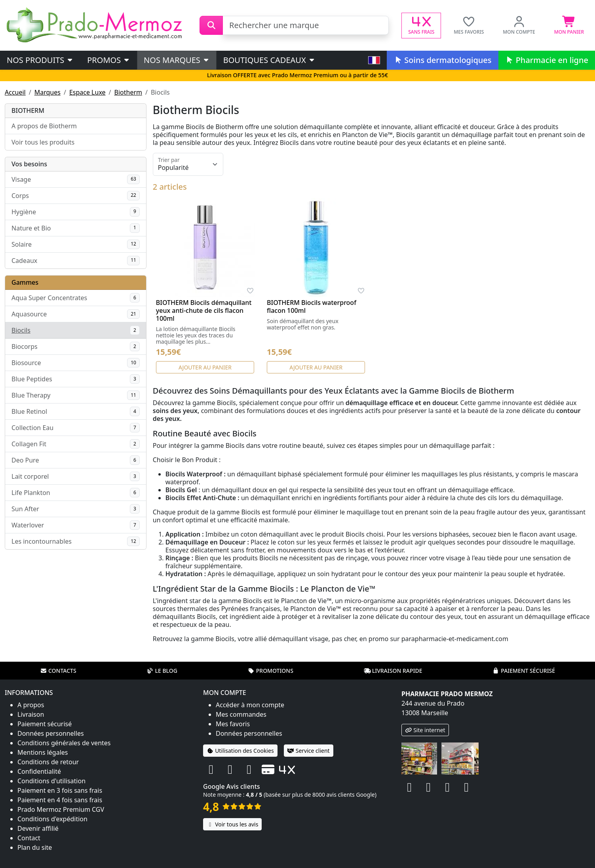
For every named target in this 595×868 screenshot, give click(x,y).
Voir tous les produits (43, 142)
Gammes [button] (25, 282)
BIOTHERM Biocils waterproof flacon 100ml (312, 306)
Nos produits (40, 60)
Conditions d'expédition (52, 819)
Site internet (425, 730)
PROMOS (109, 60)
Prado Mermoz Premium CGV (61, 809)
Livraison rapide (393, 671)
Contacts (58, 671)
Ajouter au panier (205, 367)
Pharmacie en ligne (547, 60)
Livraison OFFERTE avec (297, 75)
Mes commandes (241, 714)
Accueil (15, 92)
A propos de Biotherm (44, 126)
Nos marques (177, 60)
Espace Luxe (87, 92)
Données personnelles (51, 733)
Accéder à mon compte (250, 705)
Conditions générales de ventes (64, 743)
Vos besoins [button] (29, 164)
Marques (48, 92)
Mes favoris (233, 724)
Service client (309, 751)
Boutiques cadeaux (269, 60)
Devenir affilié (38, 828)
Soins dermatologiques (442, 60)
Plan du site (35, 847)
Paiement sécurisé (524, 671)
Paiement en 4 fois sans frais (60, 800)
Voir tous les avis (232, 824)
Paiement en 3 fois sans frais (60, 790)
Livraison (31, 714)
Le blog (162, 671)
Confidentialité (39, 771)
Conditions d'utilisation (51, 781)
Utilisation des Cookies (240, 751)
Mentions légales (43, 752)
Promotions (271, 671)
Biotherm (128, 92)
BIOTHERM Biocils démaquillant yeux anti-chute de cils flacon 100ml (204, 310)
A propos (31, 705)
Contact (29, 838)
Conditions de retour (48, 762)
